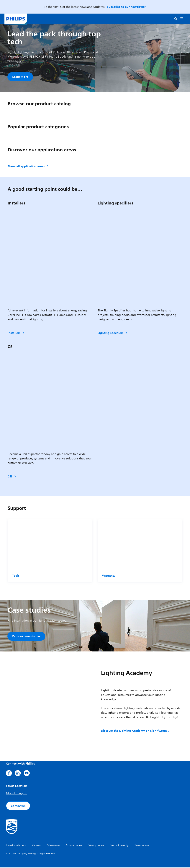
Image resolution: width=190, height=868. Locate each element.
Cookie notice (74, 846)
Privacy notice (96, 846)
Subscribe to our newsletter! (127, 7)
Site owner (54, 846)
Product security (119, 846)
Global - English (17, 794)
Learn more (20, 77)
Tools (16, 576)
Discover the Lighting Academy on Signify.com (136, 731)
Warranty (109, 576)
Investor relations (16, 846)
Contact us (18, 806)
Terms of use (142, 846)
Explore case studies (26, 636)
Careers (37, 846)
